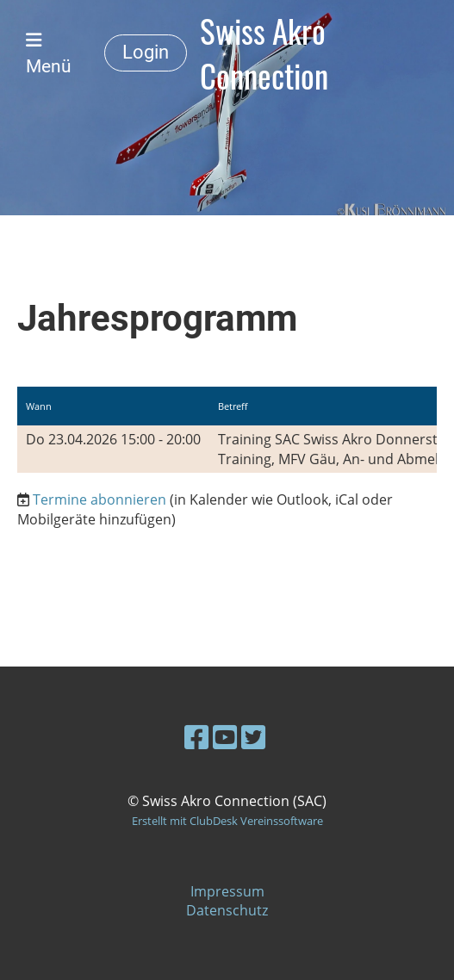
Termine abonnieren (100, 499)
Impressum (227, 891)
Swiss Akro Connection (264, 53)
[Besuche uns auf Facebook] (196, 737)
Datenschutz (227, 910)
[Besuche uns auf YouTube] (225, 737)
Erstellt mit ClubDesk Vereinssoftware (227, 821)
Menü (49, 54)
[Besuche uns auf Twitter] (253, 737)
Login (146, 52)
